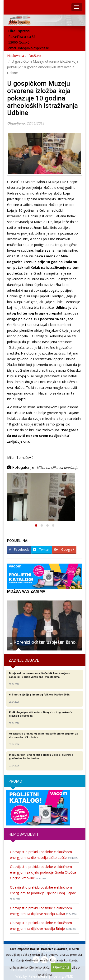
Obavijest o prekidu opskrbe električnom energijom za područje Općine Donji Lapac (43, 893)
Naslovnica (16, 56)
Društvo (35, 56)
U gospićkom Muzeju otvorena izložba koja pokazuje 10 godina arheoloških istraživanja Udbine (42, 98)
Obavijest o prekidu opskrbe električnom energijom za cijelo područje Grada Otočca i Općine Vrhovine (44, 872)
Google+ (64, 549)
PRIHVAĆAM (61, 967)
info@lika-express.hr (34, 48)
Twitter (42, 549)
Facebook (19, 549)
